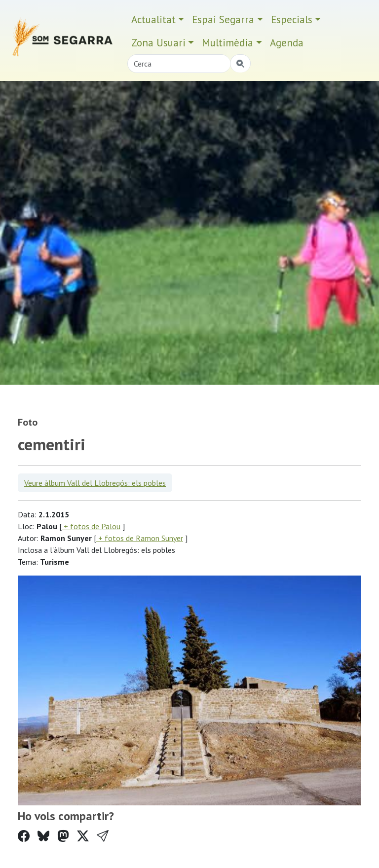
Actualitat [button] (153, 19)
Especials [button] (292, 19)
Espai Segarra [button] (223, 19)
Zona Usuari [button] (158, 43)
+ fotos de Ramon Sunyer (140, 538)
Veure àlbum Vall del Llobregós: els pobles (95, 483)
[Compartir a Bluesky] (43, 836)
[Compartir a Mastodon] (63, 836)
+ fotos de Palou (91, 526)
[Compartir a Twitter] (83, 836)
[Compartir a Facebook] (24, 836)
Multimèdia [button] (227, 43)
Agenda (287, 43)
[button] (103, 836)
